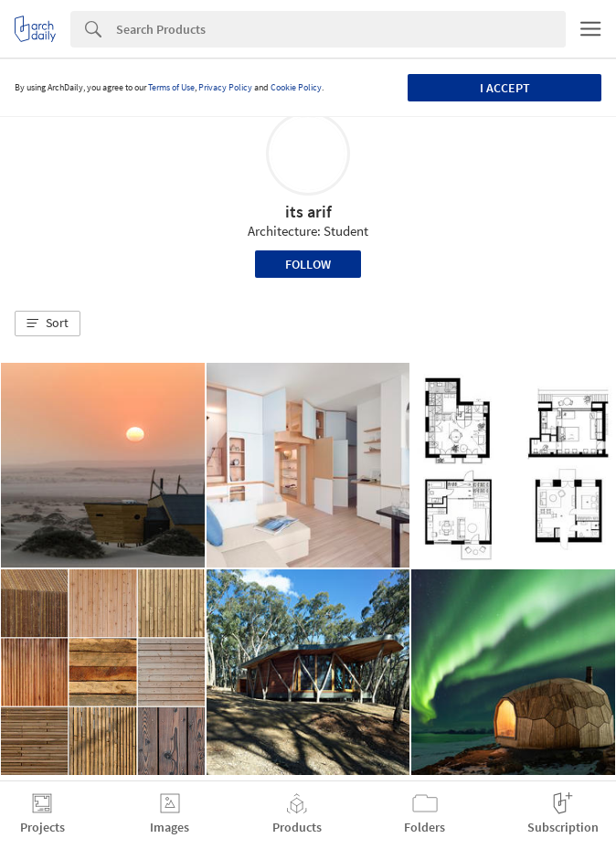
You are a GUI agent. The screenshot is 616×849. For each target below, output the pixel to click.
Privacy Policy (225, 87)
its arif (308, 212)
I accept (505, 88)
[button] (48, 324)
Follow (308, 264)
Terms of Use (171, 87)
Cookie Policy (296, 87)
